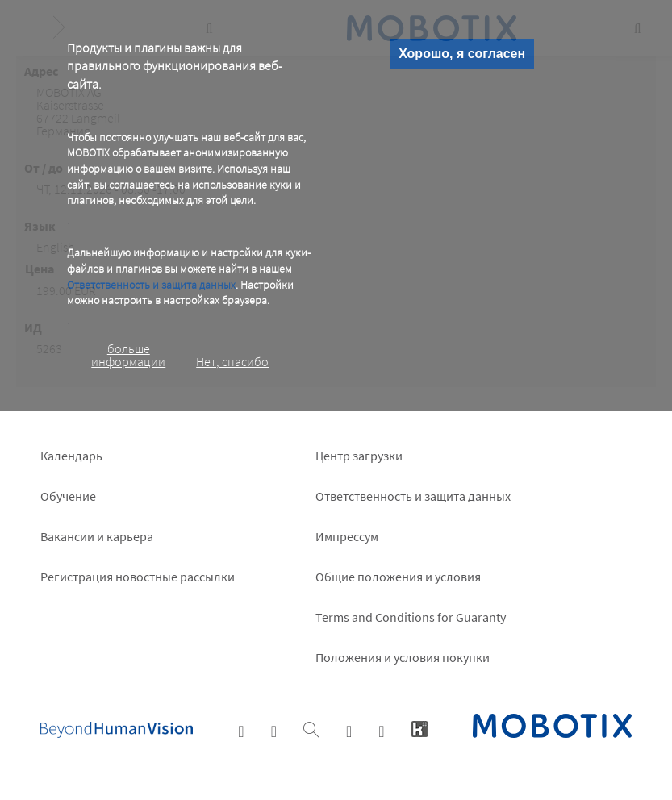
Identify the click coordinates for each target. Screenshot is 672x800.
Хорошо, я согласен (462, 54)
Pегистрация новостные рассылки (138, 577)
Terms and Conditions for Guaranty (411, 617)
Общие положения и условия (398, 577)
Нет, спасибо (232, 361)
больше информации (128, 355)
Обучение (68, 496)
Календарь (71, 456)
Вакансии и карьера (97, 536)
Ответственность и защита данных (151, 285)
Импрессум (347, 536)
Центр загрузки (359, 456)
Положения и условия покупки (403, 657)
